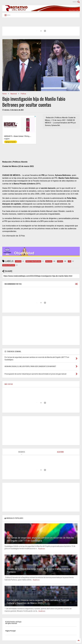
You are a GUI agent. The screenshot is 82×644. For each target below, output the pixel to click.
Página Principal (10, 631)
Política (23, 94)
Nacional (14, 94)
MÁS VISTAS (9, 384)
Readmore (42, 549)
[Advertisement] (41, 330)
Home (4, 94)
